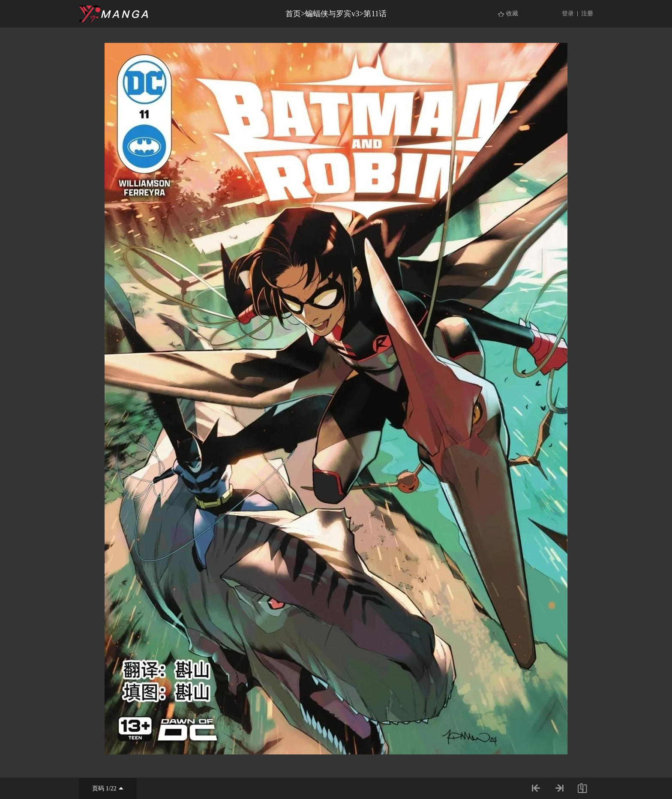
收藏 (512, 14)
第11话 (375, 14)
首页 (293, 14)
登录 (568, 14)
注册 (587, 14)
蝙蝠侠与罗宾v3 (332, 14)
